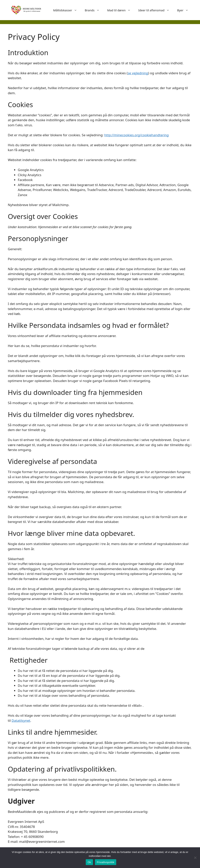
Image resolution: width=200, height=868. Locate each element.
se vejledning (138, 73)
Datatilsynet (21, 720)
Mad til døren (121, 10)
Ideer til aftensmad (156, 10)
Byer (185, 10)
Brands (94, 10)
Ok (89, 862)
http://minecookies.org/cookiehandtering (137, 135)
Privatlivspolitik (106, 862)
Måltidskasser (67, 10)
